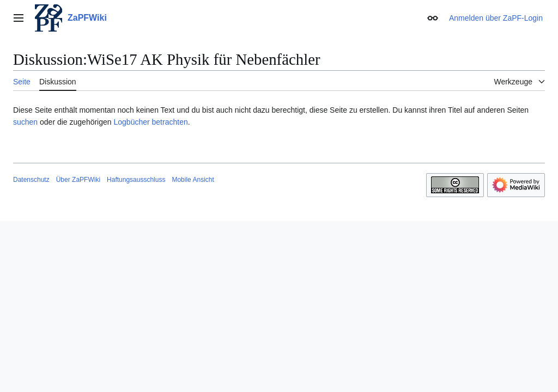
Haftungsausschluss (136, 180)
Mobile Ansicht (193, 180)
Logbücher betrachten (150, 122)
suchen (25, 122)
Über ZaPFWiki (78, 180)
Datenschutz (31, 180)
